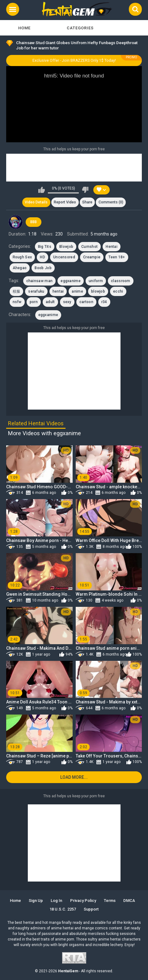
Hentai (112, 247)
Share (87, 202)
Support (91, 909)
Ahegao (20, 268)
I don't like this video (85, 190)
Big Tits (45, 247)
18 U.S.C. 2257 (63, 909)
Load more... (74, 777)
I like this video (42, 190)
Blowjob (66, 247)
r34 (104, 302)
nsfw (17, 302)
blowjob (98, 291)
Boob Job (43, 268)
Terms (110, 901)
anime (77, 291)
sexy (67, 302)
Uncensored (64, 257)
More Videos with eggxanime (44, 433)
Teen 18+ (117, 257)
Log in (56, 901)
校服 (17, 291)
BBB (34, 222)
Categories (80, 28)
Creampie (92, 257)
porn (34, 302)
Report (65, 202)
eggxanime (71, 281)
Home (24, 28)
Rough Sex (22, 257)
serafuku (36, 291)
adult (50, 302)
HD (42, 257)
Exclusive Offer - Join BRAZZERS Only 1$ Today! (74, 60)
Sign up (36, 901)
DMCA (129, 901)
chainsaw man (40, 281)
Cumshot (89, 247)
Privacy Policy (83, 901)
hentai (58, 291)
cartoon (86, 302)
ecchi (118, 291)
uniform (96, 281)
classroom (121, 281)
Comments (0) (111, 202)
